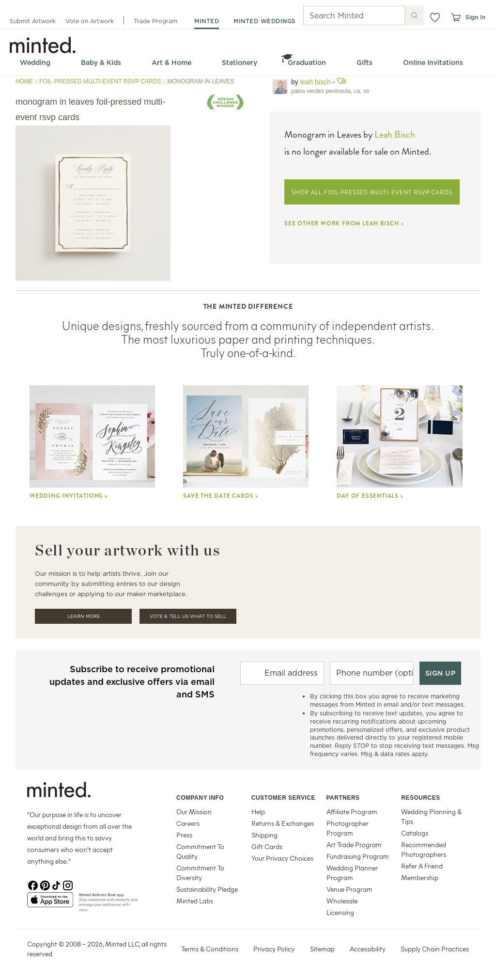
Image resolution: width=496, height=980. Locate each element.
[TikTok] (56, 885)
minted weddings (265, 21)
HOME (24, 81)
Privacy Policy (274, 949)
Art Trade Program (354, 845)
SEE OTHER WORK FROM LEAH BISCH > (344, 223)
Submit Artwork (33, 21)
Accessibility (368, 949)
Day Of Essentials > (370, 496)
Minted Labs (195, 901)
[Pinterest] (45, 885)
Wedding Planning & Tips (431, 816)
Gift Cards (267, 846)
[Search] (341, 16)
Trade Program (155, 21)
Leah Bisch (316, 82)
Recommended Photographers (424, 849)
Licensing (340, 912)
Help (258, 812)
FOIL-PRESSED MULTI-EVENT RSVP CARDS (100, 81)
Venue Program (349, 889)
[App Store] (50, 904)
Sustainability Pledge (207, 889)
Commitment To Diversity (200, 873)
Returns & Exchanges (283, 823)
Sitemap (322, 949)
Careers (188, 823)
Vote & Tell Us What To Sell (188, 616)
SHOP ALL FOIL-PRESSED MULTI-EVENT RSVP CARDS (372, 192)
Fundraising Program (358, 856)
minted (207, 21)
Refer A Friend (422, 866)
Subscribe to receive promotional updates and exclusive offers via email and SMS (132, 682)
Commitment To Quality (200, 851)
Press (184, 835)
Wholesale (342, 901)
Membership (420, 877)
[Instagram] (68, 885)
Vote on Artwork (90, 21)
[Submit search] (415, 16)
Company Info (200, 798)
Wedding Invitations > (69, 496)
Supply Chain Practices (435, 949)
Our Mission (194, 812)
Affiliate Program (352, 812)
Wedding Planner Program (352, 873)
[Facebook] (33, 885)
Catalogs (415, 833)
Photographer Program (348, 828)
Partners (343, 798)
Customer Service (283, 798)
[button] (435, 17)
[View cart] (455, 17)
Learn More (84, 616)
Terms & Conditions (210, 949)
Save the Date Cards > (221, 496)
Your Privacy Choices (282, 858)
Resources (421, 798)
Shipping (264, 835)
